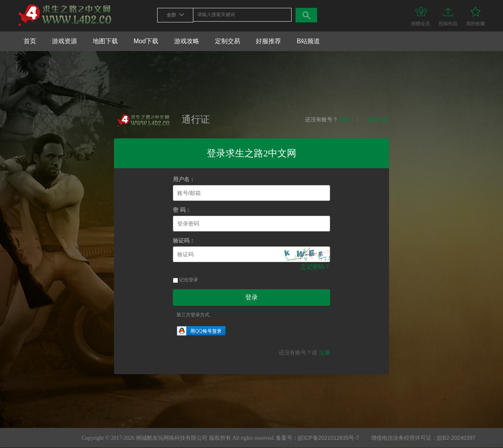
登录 (251, 297)
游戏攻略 (187, 41)
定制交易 (228, 41)
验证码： (184, 241)
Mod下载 (146, 41)
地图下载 (105, 41)
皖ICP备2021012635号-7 (329, 438)
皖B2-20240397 (456, 438)
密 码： (182, 210)
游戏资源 (64, 41)
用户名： (184, 179)
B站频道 (308, 41)
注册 (343, 119)
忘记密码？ (315, 267)
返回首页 (378, 119)
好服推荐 (268, 41)
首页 (30, 41)
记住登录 (185, 280)
